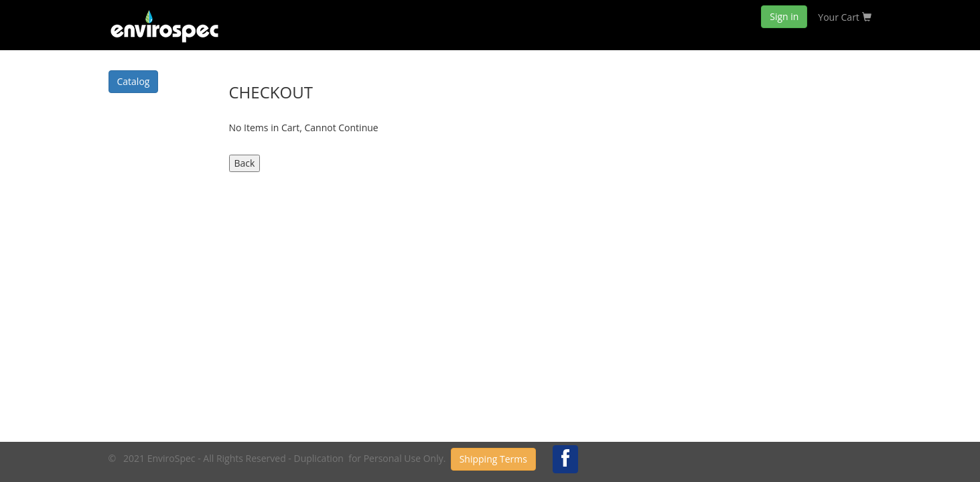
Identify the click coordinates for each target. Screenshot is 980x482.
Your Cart (844, 17)
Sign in (784, 16)
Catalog (134, 81)
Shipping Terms (493, 459)
